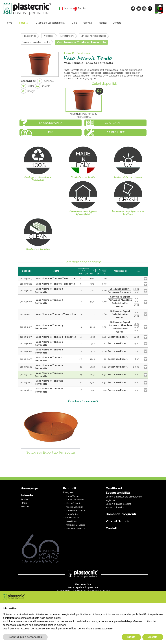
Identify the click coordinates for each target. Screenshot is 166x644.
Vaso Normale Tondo (36, 42)
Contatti (117, 23)
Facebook (45, 81)
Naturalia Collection (76, 528)
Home (9, 23)
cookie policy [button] (53, 618)
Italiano (65, 9)
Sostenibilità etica (115, 507)
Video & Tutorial (118, 521)
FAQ (51, 132)
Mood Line (72, 521)
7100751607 (26, 343)
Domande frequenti (121, 514)
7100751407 (26, 327)
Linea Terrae (72, 496)
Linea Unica (72, 514)
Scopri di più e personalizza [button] (25, 637)
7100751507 (26, 337)
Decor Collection (74, 503)
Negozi (103, 23)
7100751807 (26, 351)
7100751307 (26, 314)
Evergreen (67, 36)
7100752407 (26, 375)
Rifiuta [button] (131, 637)
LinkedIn (42, 86)
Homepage (29, 488)
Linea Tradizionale (75, 500)
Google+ (28, 91)
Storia (24, 503)
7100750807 (26, 278)
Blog (75, 23)
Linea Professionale (93, 36)
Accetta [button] (153, 637)
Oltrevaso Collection (76, 525)
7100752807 (26, 390)
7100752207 (26, 367)
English (80, 9)
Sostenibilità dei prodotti (119, 504)
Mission (25, 507)
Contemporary (71, 518)
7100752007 (26, 359)
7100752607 (26, 382)
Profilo (24, 499)
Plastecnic (29, 36)
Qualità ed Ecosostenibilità (51, 23)
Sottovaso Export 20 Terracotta (51, 452)
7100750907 (26, 284)
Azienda (88, 23)
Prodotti (24, 23)
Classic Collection (75, 507)
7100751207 (26, 302)
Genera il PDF (115, 132)
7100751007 (26, 291)
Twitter (27, 86)
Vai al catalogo (115, 123)
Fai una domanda (51, 123)
